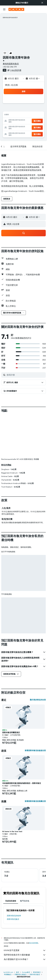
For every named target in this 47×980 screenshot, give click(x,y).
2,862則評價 (16, 70)
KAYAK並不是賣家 (25, 950)
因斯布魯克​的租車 (14, 916)
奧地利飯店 (37, 972)
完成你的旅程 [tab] (11, 901)
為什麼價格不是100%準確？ (25, 959)
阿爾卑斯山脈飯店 (21, 974)
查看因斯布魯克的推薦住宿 (35, 801)
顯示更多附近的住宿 (38, 700)
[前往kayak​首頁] (16, 9)
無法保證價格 (34, 943)
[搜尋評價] (26, 375)
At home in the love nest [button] (12, 831)
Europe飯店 (26, 972)
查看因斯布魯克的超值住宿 (35, 750)
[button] (42, 3)
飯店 (18, 972)
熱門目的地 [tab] (25, 901)
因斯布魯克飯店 (13, 919)
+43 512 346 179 (10, 67)
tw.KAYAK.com (8, 972)
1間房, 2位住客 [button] (11, 85)
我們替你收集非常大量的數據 (25, 955)
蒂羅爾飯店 (8, 974)
